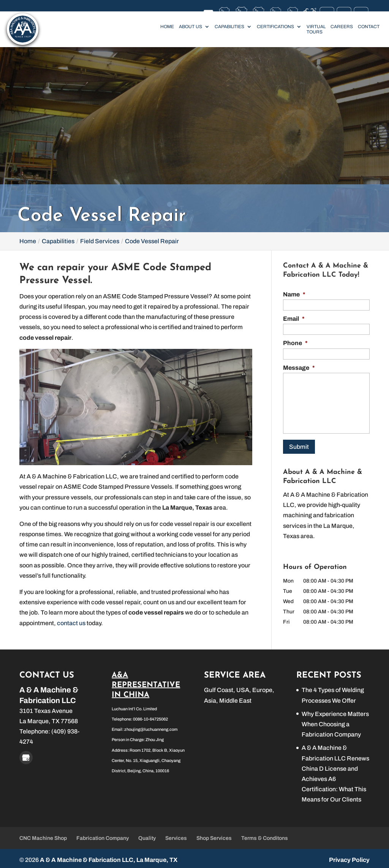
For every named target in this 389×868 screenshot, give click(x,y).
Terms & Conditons (265, 836)
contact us (71, 623)
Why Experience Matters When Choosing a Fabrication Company (335, 721)
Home (167, 27)
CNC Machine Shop (43, 836)
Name (294, 294)
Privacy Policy (349, 857)
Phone (295, 343)
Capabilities (229, 27)
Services (176, 836)
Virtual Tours (316, 29)
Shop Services (214, 836)
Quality (147, 836)
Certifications (275, 27)
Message (299, 368)
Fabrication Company (103, 836)
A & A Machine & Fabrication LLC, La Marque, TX (109, 857)
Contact (369, 27)
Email (294, 319)
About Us (191, 27)
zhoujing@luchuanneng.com (151, 727)
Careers (342, 27)
